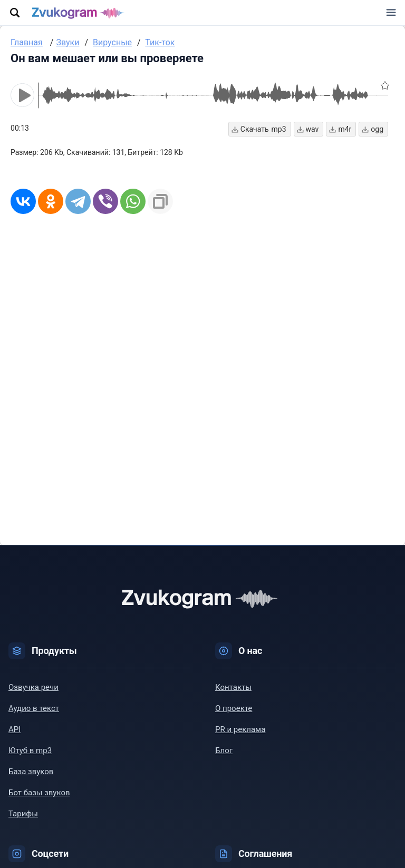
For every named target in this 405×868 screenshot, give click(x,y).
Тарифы (23, 814)
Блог (224, 750)
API (15, 729)
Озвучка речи (33, 687)
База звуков (31, 772)
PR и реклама (240, 729)
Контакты (233, 687)
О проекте (234, 708)
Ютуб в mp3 (30, 750)
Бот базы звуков (39, 793)
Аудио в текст (34, 708)
